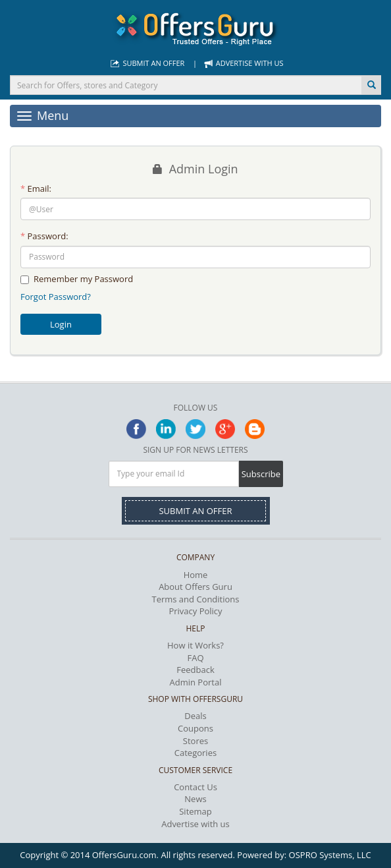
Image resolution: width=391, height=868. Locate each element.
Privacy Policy (195, 611)
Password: (44, 236)
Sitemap (195, 811)
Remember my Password (77, 279)
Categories (195, 753)
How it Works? (195, 645)
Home (196, 575)
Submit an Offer (146, 63)
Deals (195, 716)
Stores (195, 741)
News (195, 799)
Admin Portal (196, 682)
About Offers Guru (195, 587)
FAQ (195, 658)
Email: (36, 188)
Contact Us (195, 787)
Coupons (195, 728)
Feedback (195, 670)
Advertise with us (242, 63)
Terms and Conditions (195, 599)
